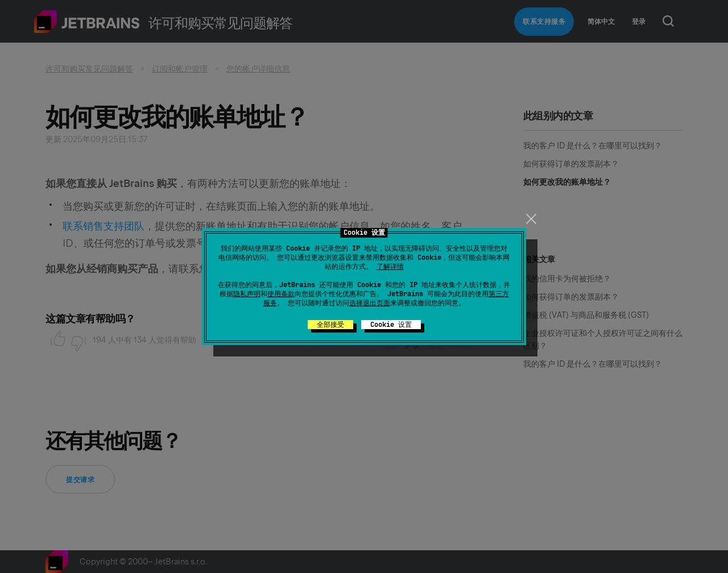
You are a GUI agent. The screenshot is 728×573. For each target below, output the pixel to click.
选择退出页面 (370, 303)
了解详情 (390, 267)
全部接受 (330, 325)
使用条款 (281, 294)
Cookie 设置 (391, 325)
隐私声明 (247, 294)
